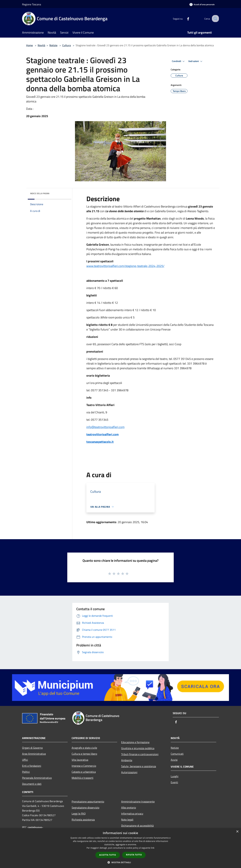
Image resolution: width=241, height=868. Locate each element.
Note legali (127, 820)
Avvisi (174, 760)
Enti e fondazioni (32, 766)
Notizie (53, 45)
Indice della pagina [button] (40, 193)
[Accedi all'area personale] (202, 4)
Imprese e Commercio (84, 766)
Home (29, 45)
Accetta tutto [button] (108, 855)
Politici (26, 772)
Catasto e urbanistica (84, 772)
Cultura (67, 45)
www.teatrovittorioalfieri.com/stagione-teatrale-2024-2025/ (125, 266)
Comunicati (177, 754)
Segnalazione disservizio (85, 808)
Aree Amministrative (34, 754)
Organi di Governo (32, 748)
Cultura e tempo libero (84, 754)
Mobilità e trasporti (83, 778)
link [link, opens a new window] (153, 848)
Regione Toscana (32, 4)
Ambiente (127, 760)
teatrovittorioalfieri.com (103, 434)
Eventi (174, 782)
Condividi (179, 61)
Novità (41, 45)
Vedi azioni (196, 61)
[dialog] (120, 848)
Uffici (25, 760)
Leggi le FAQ (79, 814)
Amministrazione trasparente (138, 802)
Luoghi (175, 776)
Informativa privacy (132, 814)
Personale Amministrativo (37, 778)
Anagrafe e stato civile (84, 748)
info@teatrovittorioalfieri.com (105, 427)
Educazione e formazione (135, 742)
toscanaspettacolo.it (100, 442)
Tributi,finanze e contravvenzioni (140, 754)
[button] (120, 862)
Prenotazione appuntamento (88, 802)
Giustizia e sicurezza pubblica (138, 748)
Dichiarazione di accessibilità (137, 826)
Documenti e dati (32, 784)
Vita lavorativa (80, 760)
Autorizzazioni (129, 772)
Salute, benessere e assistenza (139, 766)
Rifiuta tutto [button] (134, 855)
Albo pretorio (129, 808)
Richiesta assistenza (83, 820)
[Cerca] (215, 19)
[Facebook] (185, 18)
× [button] (237, 832)
